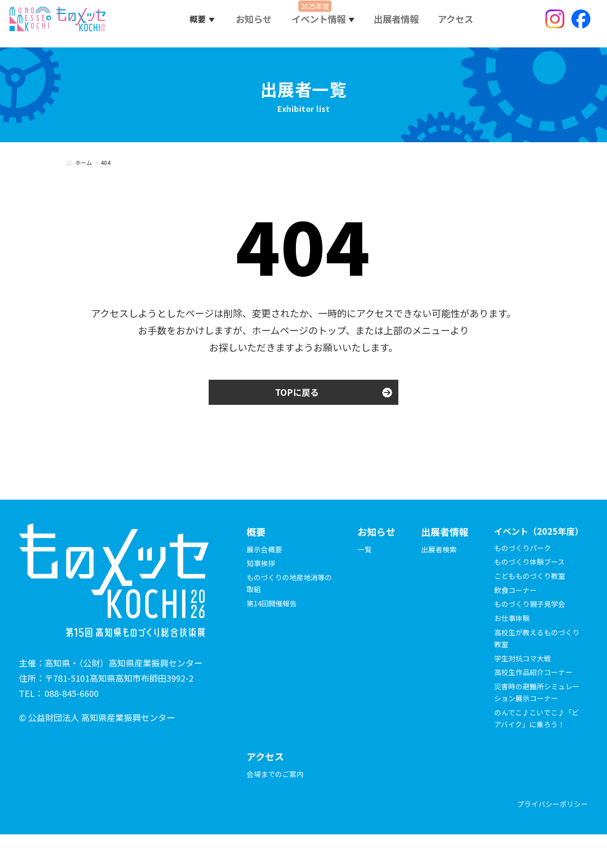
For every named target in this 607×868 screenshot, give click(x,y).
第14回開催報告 (274, 605)
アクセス (455, 23)
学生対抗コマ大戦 (524, 678)
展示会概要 (266, 551)
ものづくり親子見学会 (532, 624)
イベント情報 (322, 23)
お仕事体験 (513, 638)
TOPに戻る (297, 393)
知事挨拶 (262, 565)
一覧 (365, 551)
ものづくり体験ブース (532, 582)
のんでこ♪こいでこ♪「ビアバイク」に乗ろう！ (532, 744)
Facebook (581, 24)
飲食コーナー (517, 610)
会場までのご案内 (277, 806)
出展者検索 (440, 551)
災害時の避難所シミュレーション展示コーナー (536, 712)
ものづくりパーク (524, 568)
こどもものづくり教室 (532, 596)
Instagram (555, 24)
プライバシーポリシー (550, 837)
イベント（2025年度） (534, 543)
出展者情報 (397, 23)
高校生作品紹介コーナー (536, 693)
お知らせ (258, 23)
